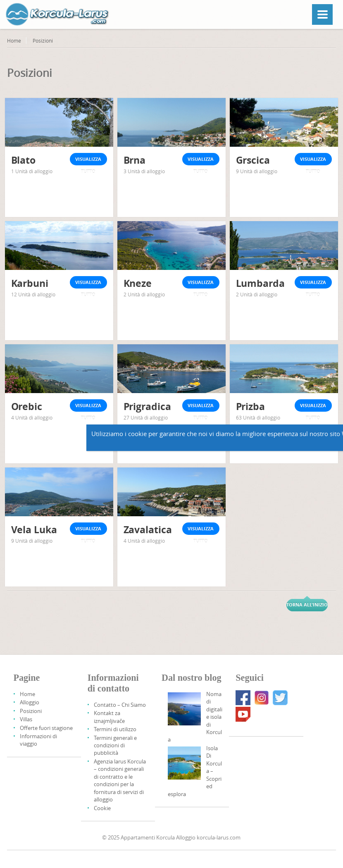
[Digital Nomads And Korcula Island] (184, 709)
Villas (26, 719)
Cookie (102, 808)
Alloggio (30, 702)
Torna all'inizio (307, 604)
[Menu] (322, 14)
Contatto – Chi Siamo (120, 705)
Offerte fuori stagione (46, 728)
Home (14, 41)
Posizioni (31, 711)
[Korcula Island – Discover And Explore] (184, 763)
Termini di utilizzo (115, 729)
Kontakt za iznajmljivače (109, 717)
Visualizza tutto (88, 161)
